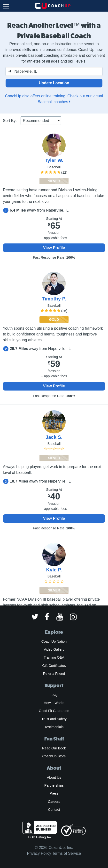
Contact (54, 810)
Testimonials (54, 727)
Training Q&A (54, 657)
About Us (54, 777)
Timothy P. (54, 299)
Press (54, 793)
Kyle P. (54, 570)
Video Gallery (54, 649)
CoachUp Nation (54, 641)
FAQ (54, 695)
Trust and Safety (54, 719)
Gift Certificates (54, 666)
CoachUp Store (54, 756)
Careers (54, 802)
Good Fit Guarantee (54, 711)
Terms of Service (66, 853)
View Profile (54, 248)
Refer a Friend (54, 674)
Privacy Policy (39, 853)
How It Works (54, 703)
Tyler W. (54, 160)
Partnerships (54, 785)
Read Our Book (54, 748)
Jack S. (54, 437)
